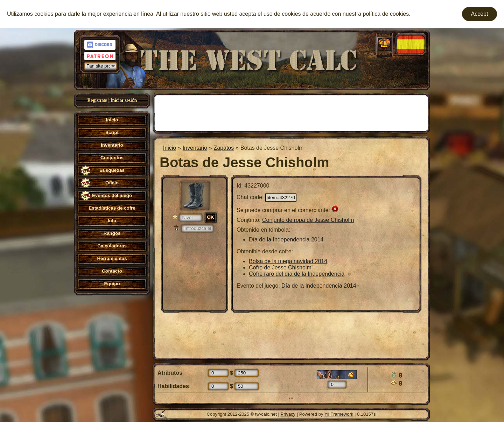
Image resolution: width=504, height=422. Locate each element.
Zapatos (224, 148)
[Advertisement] (291, 112)
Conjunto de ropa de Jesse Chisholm (308, 220)
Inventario (195, 148)
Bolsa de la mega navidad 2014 (288, 261)
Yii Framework (339, 414)
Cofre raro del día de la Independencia (297, 274)
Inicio (170, 148)
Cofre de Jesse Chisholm (280, 268)
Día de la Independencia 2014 (286, 240)
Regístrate (97, 100)
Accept (480, 14)
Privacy (288, 414)
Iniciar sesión (124, 100)
